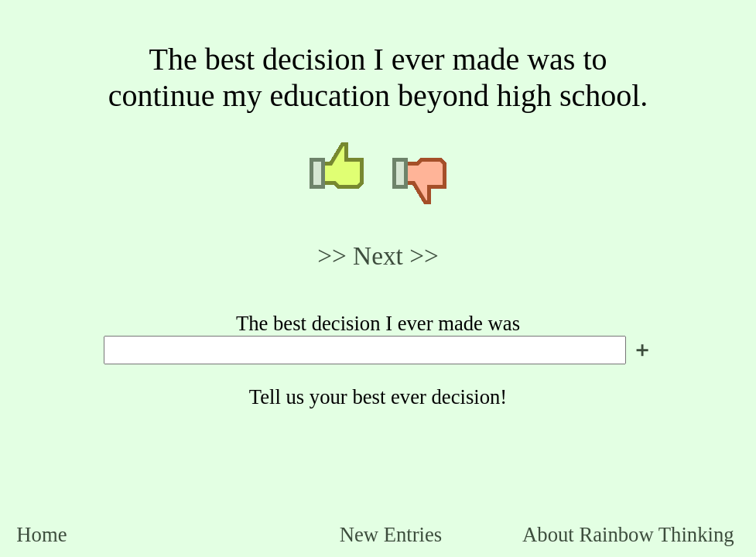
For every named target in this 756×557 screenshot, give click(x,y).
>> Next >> (378, 256)
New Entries (391, 535)
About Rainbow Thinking (628, 535)
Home (41, 535)
